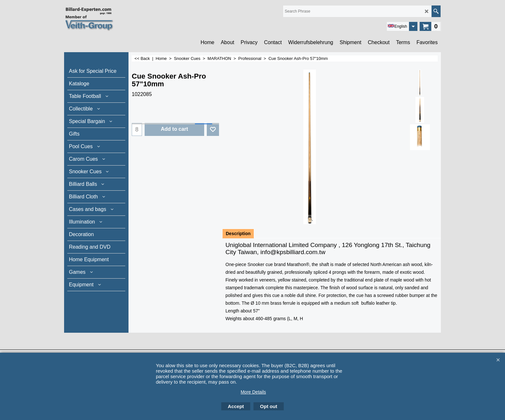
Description (238, 234)
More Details (253, 392)
